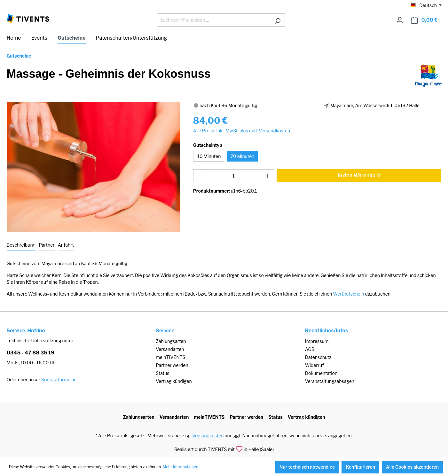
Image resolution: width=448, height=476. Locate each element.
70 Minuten (242, 156)
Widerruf (314, 365)
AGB (310, 349)
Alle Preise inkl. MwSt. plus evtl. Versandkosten (242, 131)
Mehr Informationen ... (182, 467)
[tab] (21, 245)
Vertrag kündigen (174, 381)
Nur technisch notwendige (307, 467)
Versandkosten (208, 436)
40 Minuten (209, 156)
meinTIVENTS (171, 357)
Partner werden (172, 365)
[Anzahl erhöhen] (268, 176)
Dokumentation (321, 373)
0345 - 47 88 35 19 (31, 353)
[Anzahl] (234, 176)
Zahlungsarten (171, 341)
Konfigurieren (360, 467)
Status (162, 373)
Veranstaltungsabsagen (330, 381)
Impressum (317, 341)
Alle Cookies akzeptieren (412, 467)
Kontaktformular (58, 380)
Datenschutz (318, 357)
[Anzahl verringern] (200, 176)
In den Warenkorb (359, 175)
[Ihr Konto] (400, 20)
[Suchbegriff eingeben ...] (214, 20)
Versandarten (170, 349)
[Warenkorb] (424, 20)
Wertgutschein (348, 294)
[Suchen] (277, 20)
